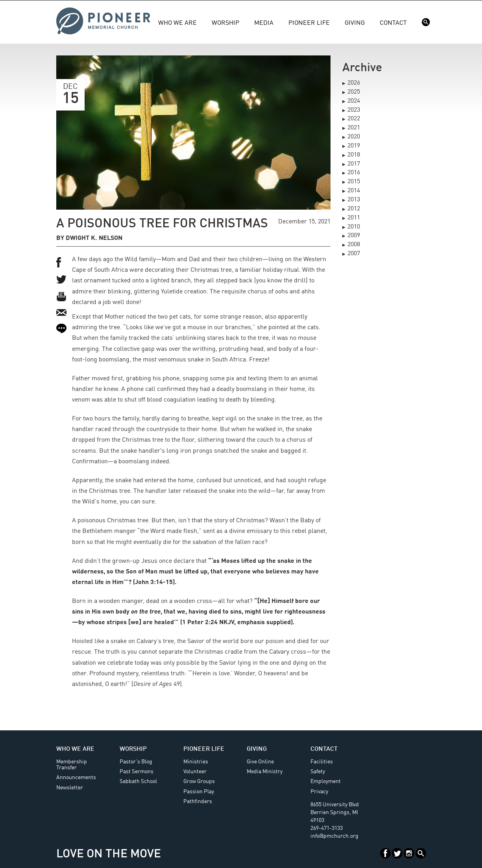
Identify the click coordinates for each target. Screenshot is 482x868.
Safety (318, 772)
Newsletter (70, 788)
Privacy (319, 792)
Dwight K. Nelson (94, 238)
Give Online (260, 762)
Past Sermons (137, 772)
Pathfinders (198, 802)
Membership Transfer (72, 765)
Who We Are (177, 23)
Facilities (322, 762)
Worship (225, 23)
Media (264, 23)
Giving (355, 23)
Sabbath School (138, 781)
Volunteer (195, 772)
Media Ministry (265, 772)
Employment (326, 781)
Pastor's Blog (136, 762)
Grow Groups (199, 781)
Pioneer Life (309, 23)
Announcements (76, 778)
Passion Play (199, 792)
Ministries (196, 762)
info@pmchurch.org (334, 836)
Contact (393, 23)
